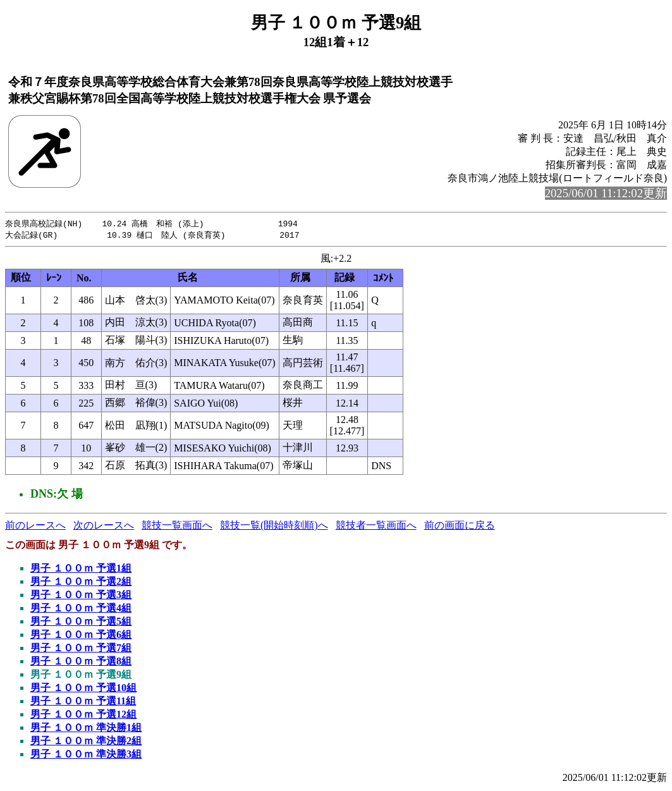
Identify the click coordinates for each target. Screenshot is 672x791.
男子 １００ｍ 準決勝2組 (86, 742)
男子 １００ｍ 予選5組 (81, 622)
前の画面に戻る (460, 526)
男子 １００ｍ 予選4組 (81, 609)
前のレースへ (35, 526)
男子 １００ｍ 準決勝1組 (86, 729)
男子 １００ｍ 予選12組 (83, 715)
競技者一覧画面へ (376, 526)
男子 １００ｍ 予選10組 (83, 689)
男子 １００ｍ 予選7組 (81, 649)
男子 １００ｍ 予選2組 (81, 583)
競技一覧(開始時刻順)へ (274, 526)
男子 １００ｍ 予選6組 (81, 636)
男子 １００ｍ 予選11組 (83, 702)
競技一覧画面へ (177, 526)
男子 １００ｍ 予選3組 (81, 596)
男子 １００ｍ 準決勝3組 (86, 755)
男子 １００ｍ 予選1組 (81, 569)
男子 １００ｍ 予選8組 (81, 662)
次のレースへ (104, 526)
